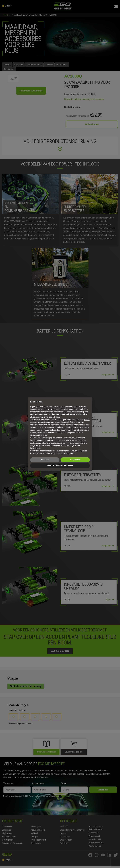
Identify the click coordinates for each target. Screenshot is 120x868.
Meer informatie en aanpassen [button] (60, 465)
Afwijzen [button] (45, 460)
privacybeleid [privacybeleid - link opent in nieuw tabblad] (51, 409)
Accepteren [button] (75, 460)
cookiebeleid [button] (54, 417)
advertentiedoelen (52, 430)
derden (87, 420)
